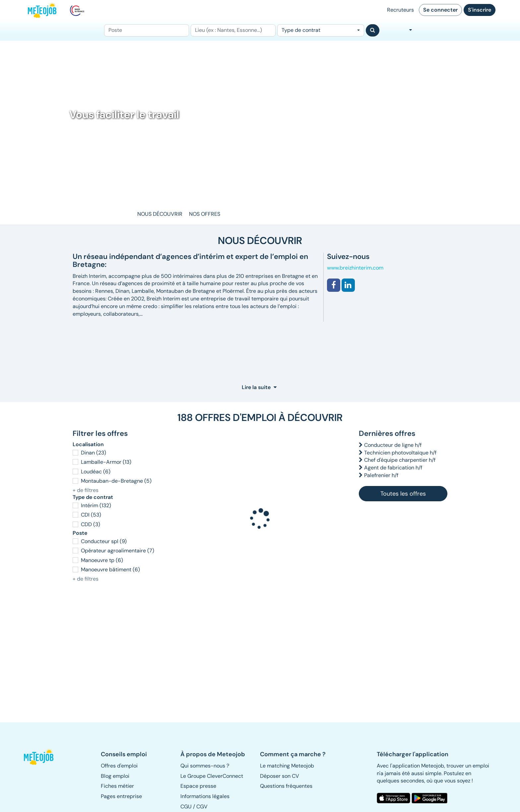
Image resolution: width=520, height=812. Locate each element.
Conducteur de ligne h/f (393, 445)
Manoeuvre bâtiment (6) (110, 569)
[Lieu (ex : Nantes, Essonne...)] (233, 30)
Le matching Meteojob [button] (287, 766)
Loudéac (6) (96, 472)
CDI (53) (91, 515)
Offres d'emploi (119, 766)
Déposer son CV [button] (280, 776)
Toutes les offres (403, 494)
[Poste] (147, 30)
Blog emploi (115, 776)
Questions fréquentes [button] (286, 786)
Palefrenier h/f (381, 475)
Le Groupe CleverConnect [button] (212, 776)
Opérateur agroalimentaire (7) (118, 551)
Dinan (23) (94, 453)
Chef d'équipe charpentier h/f (400, 460)
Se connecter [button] (440, 10)
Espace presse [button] (198, 786)
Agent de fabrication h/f (393, 468)
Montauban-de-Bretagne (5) (116, 481)
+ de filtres (86, 490)
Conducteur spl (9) (104, 541)
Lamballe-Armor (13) (106, 462)
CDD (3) (91, 524)
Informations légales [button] (205, 796)
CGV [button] (202, 807)
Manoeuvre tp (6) (102, 560)
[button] (334, 285)
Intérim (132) (96, 505)
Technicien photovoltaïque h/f (400, 453)
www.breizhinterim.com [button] (355, 268)
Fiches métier (117, 786)
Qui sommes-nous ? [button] (205, 766)
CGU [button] (186, 807)
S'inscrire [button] (480, 10)
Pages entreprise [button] (121, 796)
